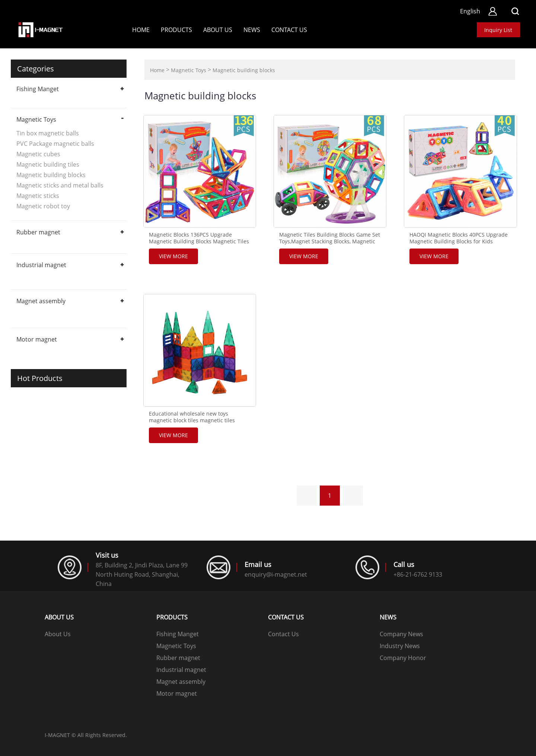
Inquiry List (498, 30)
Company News (401, 634)
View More (173, 256)
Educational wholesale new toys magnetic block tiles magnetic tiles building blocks (192, 420)
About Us (218, 30)
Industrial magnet (41, 265)
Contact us (289, 30)
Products (176, 30)
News (252, 30)
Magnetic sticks (38, 196)
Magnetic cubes (38, 154)
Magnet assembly (41, 301)
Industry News (400, 646)
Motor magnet (37, 339)
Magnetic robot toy (43, 206)
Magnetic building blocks (51, 175)
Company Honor (403, 658)
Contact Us (283, 634)
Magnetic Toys (36, 119)
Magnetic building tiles (48, 164)
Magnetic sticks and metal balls (60, 185)
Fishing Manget (38, 89)
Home (141, 30)
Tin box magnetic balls (48, 133)
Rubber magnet (38, 232)
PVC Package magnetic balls (55, 144)
